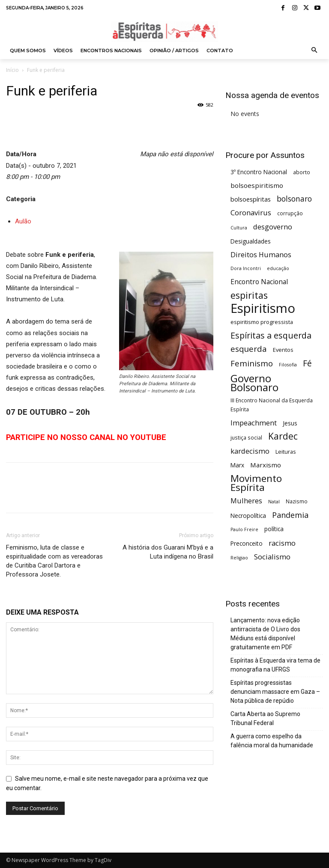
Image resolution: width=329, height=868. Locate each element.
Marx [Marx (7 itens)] (237, 465)
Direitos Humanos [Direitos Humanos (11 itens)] (261, 254)
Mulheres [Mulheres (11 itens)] (246, 501)
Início (12, 70)
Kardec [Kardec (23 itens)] (283, 436)
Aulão (23, 221)
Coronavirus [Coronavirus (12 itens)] (251, 213)
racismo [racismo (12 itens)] (282, 543)
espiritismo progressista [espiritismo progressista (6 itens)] (262, 322)
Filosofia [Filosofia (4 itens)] (288, 365)
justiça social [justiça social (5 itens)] (246, 437)
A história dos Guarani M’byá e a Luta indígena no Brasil (168, 552)
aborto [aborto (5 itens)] (302, 172)
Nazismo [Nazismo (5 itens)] (297, 501)
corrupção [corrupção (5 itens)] (290, 213)
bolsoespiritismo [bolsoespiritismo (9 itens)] (257, 185)
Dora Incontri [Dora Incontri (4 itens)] (246, 268)
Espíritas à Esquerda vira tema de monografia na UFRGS (275, 665)
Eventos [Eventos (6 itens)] (283, 350)
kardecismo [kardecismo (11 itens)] (250, 451)
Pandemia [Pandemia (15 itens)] (290, 515)
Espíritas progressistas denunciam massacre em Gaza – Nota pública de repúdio (275, 692)
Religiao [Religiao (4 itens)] (239, 558)
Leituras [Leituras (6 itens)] (286, 452)
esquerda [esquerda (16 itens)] (249, 349)
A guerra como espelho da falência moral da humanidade (272, 741)
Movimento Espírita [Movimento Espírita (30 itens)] (256, 483)
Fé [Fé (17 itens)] (307, 364)
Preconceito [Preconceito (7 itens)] (247, 543)
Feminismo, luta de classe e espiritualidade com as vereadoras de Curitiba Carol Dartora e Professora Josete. (54, 561)
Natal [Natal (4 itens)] (274, 502)
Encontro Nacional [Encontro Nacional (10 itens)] (259, 282)
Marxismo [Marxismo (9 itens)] (266, 465)
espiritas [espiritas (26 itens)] (249, 295)
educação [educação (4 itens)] (278, 268)
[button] (315, 51)
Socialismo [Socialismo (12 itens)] (272, 557)
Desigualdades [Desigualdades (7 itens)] (251, 241)
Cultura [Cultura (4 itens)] (239, 228)
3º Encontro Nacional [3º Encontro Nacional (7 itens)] (259, 172)
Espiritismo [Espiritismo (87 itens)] (263, 308)
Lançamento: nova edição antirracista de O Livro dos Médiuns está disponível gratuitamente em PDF (265, 634)
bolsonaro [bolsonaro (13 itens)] (294, 199)
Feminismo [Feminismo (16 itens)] (252, 363)
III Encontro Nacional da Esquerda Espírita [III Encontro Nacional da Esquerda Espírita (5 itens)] (272, 405)
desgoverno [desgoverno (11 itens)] (273, 227)
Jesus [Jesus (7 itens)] (290, 423)
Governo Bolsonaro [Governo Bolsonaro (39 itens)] (254, 383)
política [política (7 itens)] (274, 529)
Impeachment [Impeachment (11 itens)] (254, 423)
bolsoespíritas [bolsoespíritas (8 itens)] (251, 199)
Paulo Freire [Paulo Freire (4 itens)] (244, 529)
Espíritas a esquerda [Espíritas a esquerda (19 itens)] (271, 335)
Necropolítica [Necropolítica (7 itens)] (248, 516)
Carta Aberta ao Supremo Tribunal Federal (265, 718)
